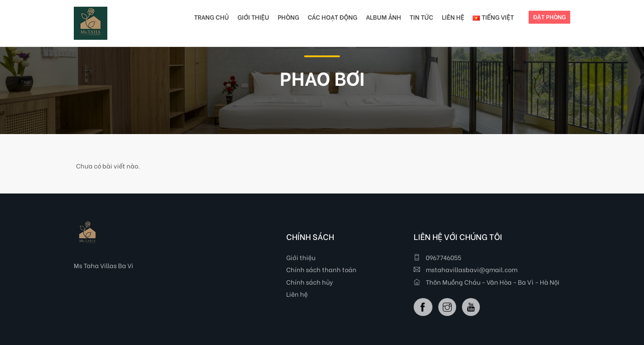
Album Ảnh (383, 17)
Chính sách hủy (310, 282)
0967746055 (437, 257)
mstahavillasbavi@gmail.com (466, 269)
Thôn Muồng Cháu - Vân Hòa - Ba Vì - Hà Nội (487, 282)
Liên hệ (297, 294)
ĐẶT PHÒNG (549, 16)
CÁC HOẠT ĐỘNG (333, 17)
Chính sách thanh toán (321, 269)
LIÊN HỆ (453, 17)
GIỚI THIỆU (253, 17)
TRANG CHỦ (212, 17)
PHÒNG (288, 17)
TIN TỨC (422, 17)
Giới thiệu (301, 257)
